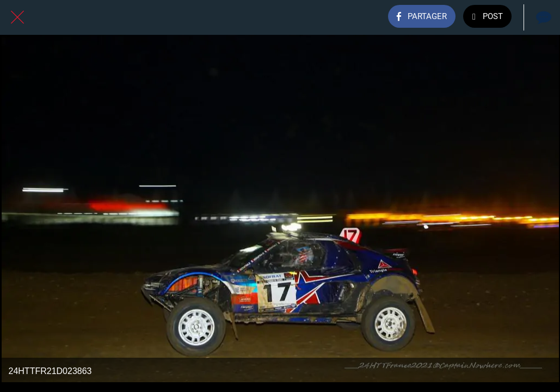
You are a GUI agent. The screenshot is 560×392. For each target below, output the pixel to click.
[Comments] (543, 17)
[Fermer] (17, 17)
